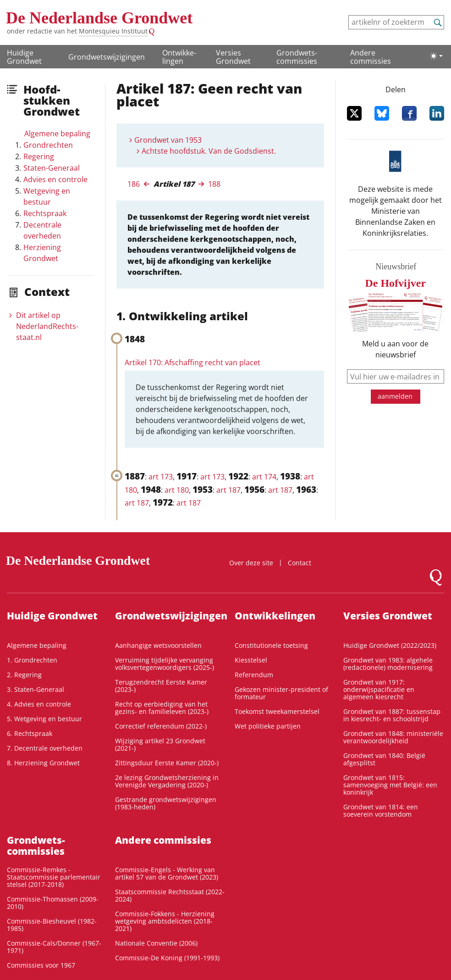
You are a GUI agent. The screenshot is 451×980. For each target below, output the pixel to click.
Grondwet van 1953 (168, 140)
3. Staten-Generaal (36, 689)
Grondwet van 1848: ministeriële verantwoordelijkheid (393, 737)
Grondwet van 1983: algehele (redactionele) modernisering (388, 664)
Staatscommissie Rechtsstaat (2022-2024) (170, 895)
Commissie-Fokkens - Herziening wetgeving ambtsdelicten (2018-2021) (165, 921)
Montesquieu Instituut (113, 31)
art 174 (264, 477)
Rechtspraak (45, 213)
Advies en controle (55, 179)
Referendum (254, 675)
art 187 (228, 490)
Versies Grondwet (233, 57)
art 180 (177, 490)
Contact (300, 563)
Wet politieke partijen (268, 726)
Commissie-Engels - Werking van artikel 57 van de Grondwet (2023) (167, 873)
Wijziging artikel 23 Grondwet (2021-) (160, 744)
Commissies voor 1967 (41, 965)
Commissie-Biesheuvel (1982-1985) (52, 925)
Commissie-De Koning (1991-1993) (167, 958)
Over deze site (251, 563)
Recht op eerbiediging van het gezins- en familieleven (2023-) (162, 708)
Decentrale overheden (42, 230)
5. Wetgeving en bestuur (44, 719)
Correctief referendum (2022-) (161, 726)
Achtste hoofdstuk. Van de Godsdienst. (209, 151)
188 (214, 184)
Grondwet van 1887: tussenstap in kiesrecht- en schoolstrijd (392, 715)
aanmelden (395, 396)
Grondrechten (48, 145)
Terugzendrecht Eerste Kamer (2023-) (161, 686)
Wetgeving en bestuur (47, 196)
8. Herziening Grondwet (43, 763)
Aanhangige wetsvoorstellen (158, 645)
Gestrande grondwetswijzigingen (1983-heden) (166, 803)
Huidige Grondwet (24, 57)
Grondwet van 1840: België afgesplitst (384, 759)
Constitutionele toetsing (271, 645)
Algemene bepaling (57, 134)
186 (134, 184)
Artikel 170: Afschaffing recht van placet (192, 362)
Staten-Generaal (52, 168)
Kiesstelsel (251, 660)
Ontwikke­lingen (179, 57)
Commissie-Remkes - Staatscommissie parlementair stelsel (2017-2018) (54, 877)
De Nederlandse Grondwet (99, 18)
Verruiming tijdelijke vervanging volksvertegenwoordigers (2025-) (165, 664)
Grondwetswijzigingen (107, 57)
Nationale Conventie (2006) (156, 943)
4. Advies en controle (39, 704)
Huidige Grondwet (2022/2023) (390, 645)
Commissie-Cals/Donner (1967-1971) (54, 947)
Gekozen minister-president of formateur (281, 693)
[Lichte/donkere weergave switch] (436, 56)
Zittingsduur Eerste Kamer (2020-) (167, 763)
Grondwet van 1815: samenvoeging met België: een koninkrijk (390, 785)
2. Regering (24, 675)
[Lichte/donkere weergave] (436, 56)
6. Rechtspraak (30, 733)
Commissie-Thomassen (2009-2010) (53, 903)
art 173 (161, 477)
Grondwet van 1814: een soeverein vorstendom (381, 810)
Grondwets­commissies (297, 57)
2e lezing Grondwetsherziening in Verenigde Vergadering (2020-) (167, 781)
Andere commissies (371, 57)
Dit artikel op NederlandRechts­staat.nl (47, 326)
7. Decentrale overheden (45, 748)
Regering (39, 156)
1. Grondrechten (32, 660)
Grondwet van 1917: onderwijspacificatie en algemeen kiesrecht (379, 689)
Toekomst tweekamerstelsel (277, 711)
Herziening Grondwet (42, 253)
